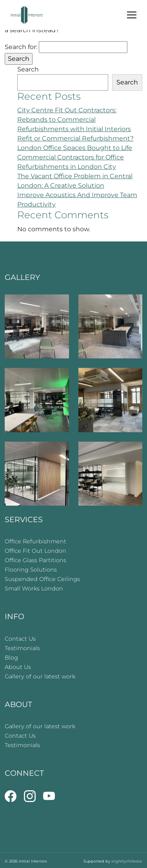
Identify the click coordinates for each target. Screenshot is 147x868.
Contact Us (20, 639)
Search (28, 69)
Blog (11, 658)
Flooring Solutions (31, 570)
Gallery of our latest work (40, 676)
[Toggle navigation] (132, 15)
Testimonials (22, 648)
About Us (18, 667)
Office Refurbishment (35, 541)
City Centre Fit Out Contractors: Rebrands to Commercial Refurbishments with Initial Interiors (74, 120)
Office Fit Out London (35, 551)
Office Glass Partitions (35, 560)
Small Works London (34, 588)
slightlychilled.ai (127, 861)
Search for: (21, 47)
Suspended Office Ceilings (42, 579)
